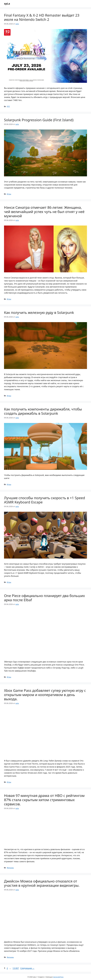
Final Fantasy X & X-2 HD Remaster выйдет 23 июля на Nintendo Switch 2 (42, 17)
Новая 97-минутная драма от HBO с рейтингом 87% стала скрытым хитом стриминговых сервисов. (44, 800)
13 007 (16, 968)
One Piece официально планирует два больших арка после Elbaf (44, 598)
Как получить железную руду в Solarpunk (39, 312)
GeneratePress (58, 977)
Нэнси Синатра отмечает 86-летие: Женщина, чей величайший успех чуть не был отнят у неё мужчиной (44, 212)
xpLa (7, 4)
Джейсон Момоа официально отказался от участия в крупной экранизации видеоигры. (42, 883)
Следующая (27, 968)
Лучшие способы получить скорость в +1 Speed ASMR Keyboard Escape (44, 500)
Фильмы (10, 868)
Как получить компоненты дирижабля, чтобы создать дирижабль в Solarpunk (43, 411)
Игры (9, 194)
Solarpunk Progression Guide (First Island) (39, 120)
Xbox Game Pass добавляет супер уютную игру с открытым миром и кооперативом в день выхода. (45, 695)
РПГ (8, 106)
